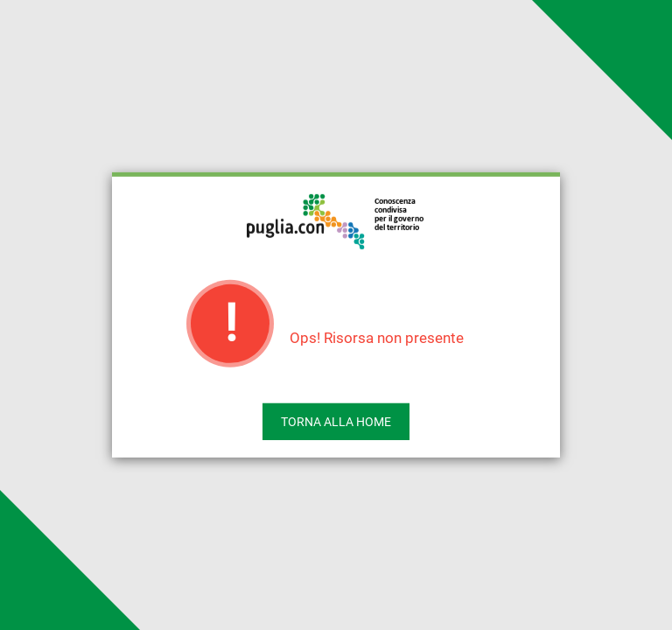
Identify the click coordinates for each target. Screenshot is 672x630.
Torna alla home (336, 422)
